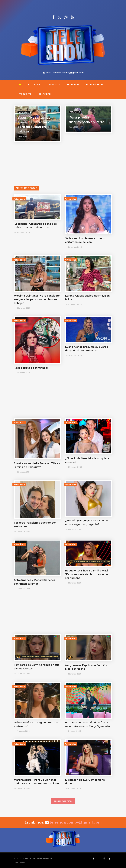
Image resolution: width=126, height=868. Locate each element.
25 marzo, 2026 (24, 308)
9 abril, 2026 (22, 137)
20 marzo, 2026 (24, 472)
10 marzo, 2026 (23, 788)
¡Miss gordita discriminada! (31, 368)
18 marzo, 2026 (23, 531)
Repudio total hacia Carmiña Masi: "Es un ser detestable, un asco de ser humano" (87, 574)
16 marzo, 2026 (23, 589)
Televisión (73, 85)
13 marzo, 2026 (75, 583)
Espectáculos (95, 85)
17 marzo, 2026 (75, 529)
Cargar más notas (63, 801)
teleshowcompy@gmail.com (68, 73)
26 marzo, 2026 (24, 232)
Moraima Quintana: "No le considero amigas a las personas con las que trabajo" (37, 299)
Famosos (54, 85)
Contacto (45, 94)
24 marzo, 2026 (24, 373)
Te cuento (25, 94)
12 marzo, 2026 (23, 673)
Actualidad (35, 85)
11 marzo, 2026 (23, 731)
